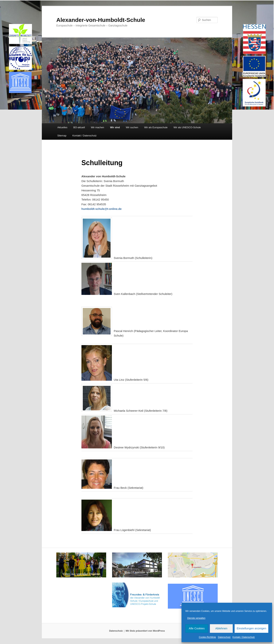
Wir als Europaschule (156, 127)
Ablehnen (221, 628)
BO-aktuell (79, 127)
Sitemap (62, 136)
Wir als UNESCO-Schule (187, 127)
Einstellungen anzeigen (251, 628)
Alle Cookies (197, 628)
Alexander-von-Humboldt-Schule (101, 20)
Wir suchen (132, 127)
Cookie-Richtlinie (207, 637)
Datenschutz (224, 637)
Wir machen (98, 127)
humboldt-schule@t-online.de (102, 209)
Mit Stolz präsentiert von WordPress (145, 631)
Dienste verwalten (196, 618)
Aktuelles (62, 127)
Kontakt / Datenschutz (244, 637)
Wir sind (115, 127)
